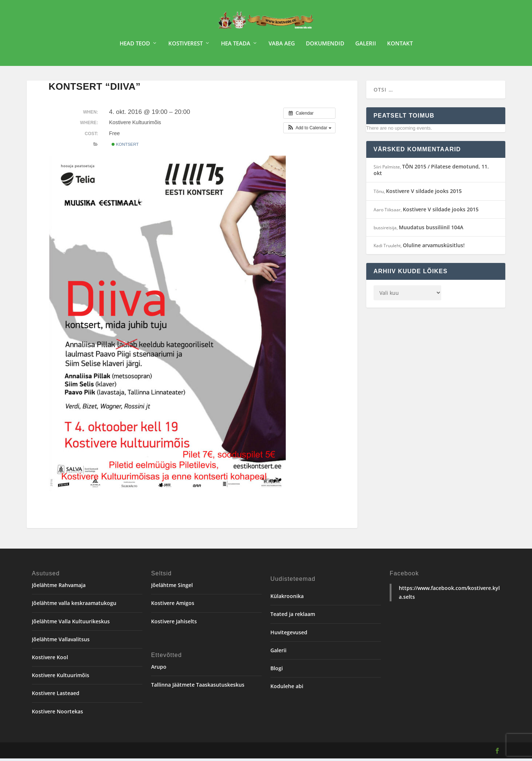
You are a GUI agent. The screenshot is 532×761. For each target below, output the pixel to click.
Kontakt (400, 46)
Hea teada (236, 46)
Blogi (277, 671)
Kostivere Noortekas (57, 714)
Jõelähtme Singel (172, 588)
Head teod (135, 46)
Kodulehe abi (287, 689)
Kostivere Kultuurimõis (61, 678)
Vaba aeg (282, 46)
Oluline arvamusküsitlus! (434, 248)
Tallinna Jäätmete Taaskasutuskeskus (198, 687)
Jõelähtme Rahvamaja (59, 588)
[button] (309, 130)
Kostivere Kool (50, 660)
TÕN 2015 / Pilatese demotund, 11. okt (431, 172)
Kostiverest (186, 46)
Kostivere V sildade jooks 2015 (424, 194)
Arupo (159, 669)
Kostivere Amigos (173, 606)
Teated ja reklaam (293, 617)
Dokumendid (325, 46)
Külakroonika (287, 599)
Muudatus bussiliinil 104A (431, 230)
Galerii (366, 46)
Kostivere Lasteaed (56, 696)
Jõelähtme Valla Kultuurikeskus (71, 624)
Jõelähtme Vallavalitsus (61, 642)
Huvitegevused (289, 635)
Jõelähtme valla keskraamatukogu (74, 606)
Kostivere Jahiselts (174, 624)
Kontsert (125, 147)
